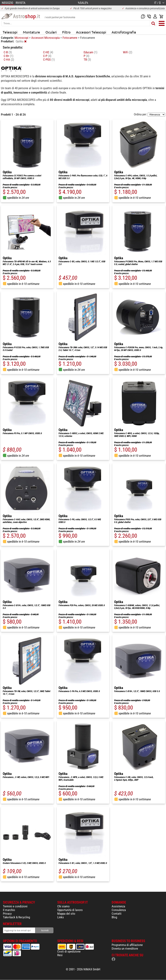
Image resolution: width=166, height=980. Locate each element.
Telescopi (10, 32)
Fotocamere (70, 38)
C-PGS (49, 60)
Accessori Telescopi (91, 32)
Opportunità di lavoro (70, 910)
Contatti (117, 914)
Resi (60, 955)
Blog (114, 917)
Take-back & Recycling (16, 917)
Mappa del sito (66, 914)
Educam (90, 52)
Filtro (66, 32)
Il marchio (9, 910)
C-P (47, 56)
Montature (31, 32)
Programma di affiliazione (127, 945)
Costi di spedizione (69, 951)
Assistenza (118, 906)
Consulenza (119, 910)
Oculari (51, 32)
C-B (8, 52)
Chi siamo (63, 906)
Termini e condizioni (15, 906)
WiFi (128, 52)
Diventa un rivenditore (125, 949)
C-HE (48, 52)
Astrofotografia (124, 32)
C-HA (9, 60)
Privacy (7, 914)
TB (87, 60)
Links (61, 917)
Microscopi (22, 38)
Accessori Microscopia (46, 38)
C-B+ (8, 56)
